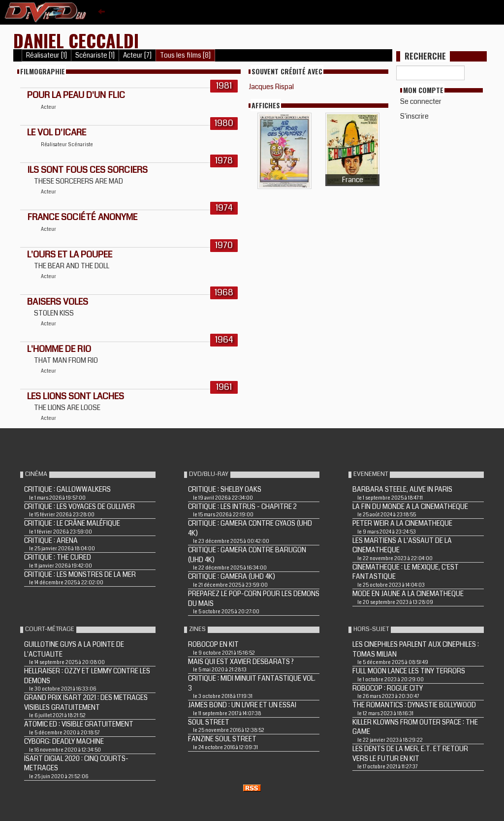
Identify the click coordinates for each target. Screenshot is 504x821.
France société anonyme (82, 217)
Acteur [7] (137, 55)
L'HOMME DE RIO (59, 349)
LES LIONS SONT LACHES (76, 396)
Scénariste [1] (95, 55)
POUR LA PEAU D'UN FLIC (76, 95)
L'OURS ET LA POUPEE (70, 254)
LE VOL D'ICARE (57, 132)
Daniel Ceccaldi (76, 40)
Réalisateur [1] (47, 55)
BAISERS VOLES (58, 302)
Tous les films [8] (185, 55)
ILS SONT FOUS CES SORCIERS (87, 170)
